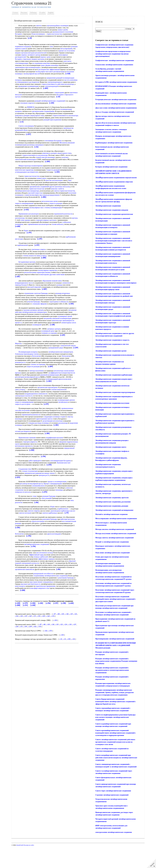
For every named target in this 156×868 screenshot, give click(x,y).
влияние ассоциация (52, 337)
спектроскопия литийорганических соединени (113, 854)
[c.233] (57, 456)
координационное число (27, 283)
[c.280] (46, 258)
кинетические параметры (36, 170)
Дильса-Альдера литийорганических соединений (114, 122)
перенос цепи (57, 57)
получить (71, 157)
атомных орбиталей (43, 565)
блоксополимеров (41, 34)
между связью (61, 479)
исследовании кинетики (44, 63)
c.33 (63, 647)
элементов (69, 283)
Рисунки (27, 13)
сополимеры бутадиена (56, 141)
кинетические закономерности (29, 325)
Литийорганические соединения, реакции (111, 521)
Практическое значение (30, 444)
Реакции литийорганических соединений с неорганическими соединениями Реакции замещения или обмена (112, 681)
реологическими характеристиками (48, 272)
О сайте (45, 13)
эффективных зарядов (49, 567)
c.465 (55, 624)
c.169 (37, 624)
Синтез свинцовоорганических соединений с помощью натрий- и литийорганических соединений (112, 786)
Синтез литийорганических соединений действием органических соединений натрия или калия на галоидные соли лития (115, 761)
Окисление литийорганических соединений (112, 572)
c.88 (61, 622)
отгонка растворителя (35, 438)
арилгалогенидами (57, 542)
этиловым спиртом (34, 103)
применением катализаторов (41, 224)
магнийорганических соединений (47, 553)
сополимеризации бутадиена (63, 467)
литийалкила (71, 408)
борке (55, 513)
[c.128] (24, 329)
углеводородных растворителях (42, 172)
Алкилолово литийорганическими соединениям (114, 65)
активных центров (57, 333)
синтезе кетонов (42, 519)
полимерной (68, 327)
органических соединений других (64, 187)
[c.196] (46, 463)
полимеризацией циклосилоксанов (61, 385)
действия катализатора (26, 86)
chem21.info (22, 867)
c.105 (65, 622)
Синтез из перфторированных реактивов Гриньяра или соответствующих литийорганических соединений (115, 737)
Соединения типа (28, 475)
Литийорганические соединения (108, 218)
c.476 (60, 624)
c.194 (46, 624)
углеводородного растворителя (38, 82)
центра (56, 55)
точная (36, 477)
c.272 (53, 639)
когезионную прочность (44, 452)
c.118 (70, 622)
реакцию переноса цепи (35, 49)
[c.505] (24, 306)
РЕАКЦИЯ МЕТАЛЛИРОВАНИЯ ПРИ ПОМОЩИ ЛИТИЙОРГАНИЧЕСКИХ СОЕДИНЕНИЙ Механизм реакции (110, 665)
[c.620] (74, 612)
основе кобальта (60, 224)
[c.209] (74, 88)
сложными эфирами (50, 304)
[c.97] (27, 521)
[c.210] (73, 172)
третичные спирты (41, 249)
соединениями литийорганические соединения (53, 584)
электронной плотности (33, 571)
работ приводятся (38, 467)
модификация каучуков (57, 444)
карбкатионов (66, 515)
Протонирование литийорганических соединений (114, 658)
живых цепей (65, 30)
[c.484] (52, 387)
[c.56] (39, 147)
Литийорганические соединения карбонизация (113, 389)
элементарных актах (39, 327)
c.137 (32, 624)
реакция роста (26, 369)
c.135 (28, 624)
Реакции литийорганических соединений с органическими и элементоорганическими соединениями (112, 690)
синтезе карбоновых (67, 519)
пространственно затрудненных (54, 590)
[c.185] (58, 440)
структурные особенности (67, 302)
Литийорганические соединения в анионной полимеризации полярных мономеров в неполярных (112, 295)
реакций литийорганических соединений (52, 101)
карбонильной (36, 245)
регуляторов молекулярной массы (30, 383)
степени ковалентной (66, 396)
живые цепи (44, 178)
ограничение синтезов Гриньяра (39, 293)
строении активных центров (37, 312)
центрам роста (56, 482)
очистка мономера (32, 425)
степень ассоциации (47, 371)
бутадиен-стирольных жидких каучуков (38, 59)
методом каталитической (56, 53)
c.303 (58, 629)
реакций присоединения (64, 120)
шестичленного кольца (47, 561)
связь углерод (28, 396)
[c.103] (59, 103)
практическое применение (68, 594)
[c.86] (54, 509)
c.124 (24, 624)
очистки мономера (54, 157)
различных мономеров (38, 145)
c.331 (76, 647)
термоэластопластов (57, 34)
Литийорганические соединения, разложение (113, 516)
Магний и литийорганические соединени (111, 529)
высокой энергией (37, 287)
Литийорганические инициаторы (44, 191)
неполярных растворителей (28, 57)
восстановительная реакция (28, 532)
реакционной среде (25, 354)
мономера (62, 65)
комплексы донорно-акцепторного (30, 116)
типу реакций (60, 505)
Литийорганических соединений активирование (114, 525)
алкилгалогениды (40, 530)
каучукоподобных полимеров (60, 26)
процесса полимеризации (60, 488)
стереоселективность (65, 84)
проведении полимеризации (50, 86)
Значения (63, 469)
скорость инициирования (27, 203)
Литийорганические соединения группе (110, 365)
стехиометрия (43, 477)
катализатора (22, 218)
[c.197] (32, 233)
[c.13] (46, 38)
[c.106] (44, 536)
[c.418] (70, 74)
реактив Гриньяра (42, 302)
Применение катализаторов (31, 214)
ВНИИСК (33, 107)
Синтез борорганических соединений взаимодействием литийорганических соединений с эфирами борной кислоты (115, 721)
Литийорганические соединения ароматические (114, 226)
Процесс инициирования (66, 490)
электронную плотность (37, 402)
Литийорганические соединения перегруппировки (115, 407)
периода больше (24, 285)
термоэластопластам (59, 189)
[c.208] (50, 599)
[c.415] (52, 210)
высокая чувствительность (46, 592)
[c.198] (66, 612)
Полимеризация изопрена (31, 358)
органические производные (50, 394)
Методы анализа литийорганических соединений (114, 546)
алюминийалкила (57, 492)
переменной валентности (66, 214)
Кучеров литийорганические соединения (111, 177)
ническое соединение (34, 496)
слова (37, 502)
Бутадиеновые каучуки (30, 262)
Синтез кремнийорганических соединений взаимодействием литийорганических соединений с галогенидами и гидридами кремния (115, 752)
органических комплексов (36, 578)
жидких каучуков (40, 53)
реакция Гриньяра (52, 502)
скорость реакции (58, 203)
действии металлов (70, 528)
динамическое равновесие (46, 479)
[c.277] (31, 134)
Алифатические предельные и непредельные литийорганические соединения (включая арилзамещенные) (112, 54)
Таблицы (36, 13)
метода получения (39, 377)
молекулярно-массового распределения (53, 72)
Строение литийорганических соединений (111, 817)
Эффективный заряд (39, 563)
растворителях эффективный (52, 69)
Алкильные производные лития (29, 360)
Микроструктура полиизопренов (33, 166)
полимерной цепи (50, 335)
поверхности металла (46, 498)
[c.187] (40, 277)
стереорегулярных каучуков (55, 220)
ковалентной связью (34, 352)
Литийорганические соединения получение (112, 418)
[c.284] (75, 197)
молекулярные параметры (62, 270)
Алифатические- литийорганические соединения (114, 60)
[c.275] (30, 484)
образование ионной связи (55, 281)
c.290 (71, 647)
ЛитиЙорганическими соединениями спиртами (114, 194)
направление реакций (57, 78)
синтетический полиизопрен (28, 159)
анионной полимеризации (52, 381)
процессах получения (26, 53)
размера (62, 285)
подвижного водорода (34, 46)
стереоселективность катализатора (38, 155)
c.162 (48, 639)
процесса (44, 325)
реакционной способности (46, 582)
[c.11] (39, 122)
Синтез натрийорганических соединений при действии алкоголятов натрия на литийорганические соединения (113, 777)
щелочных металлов (25, 95)
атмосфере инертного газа (65, 597)
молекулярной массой (34, 74)
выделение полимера (27, 431)
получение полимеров (39, 195)
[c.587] (57, 289)
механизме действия (25, 314)
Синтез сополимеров (29, 126)
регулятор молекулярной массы (44, 490)
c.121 (19, 624)
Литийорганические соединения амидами (111, 222)
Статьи (18, 13)
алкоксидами (62, 92)
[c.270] (52, 471)
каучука (21, 220)
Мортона (27, 348)
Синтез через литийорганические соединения (113, 813)
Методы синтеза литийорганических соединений (114, 557)
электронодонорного (65, 82)
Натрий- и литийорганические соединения (112, 561)
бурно (29, 231)
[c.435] (36, 612)
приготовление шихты (60, 425)
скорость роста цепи (33, 410)
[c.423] (20, 612)
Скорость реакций (64, 170)
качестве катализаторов (56, 180)
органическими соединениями (46, 111)
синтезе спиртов (44, 517)
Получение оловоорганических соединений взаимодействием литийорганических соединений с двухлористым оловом (115, 619)
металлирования (24, 51)
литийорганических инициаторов (45, 314)
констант (70, 469)
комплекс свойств (24, 191)
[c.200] (57, 162)
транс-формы (53, 65)
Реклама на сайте (31, 867)
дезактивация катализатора (64, 427)
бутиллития (39, 362)
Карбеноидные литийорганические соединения (113, 152)
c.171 (41, 624)
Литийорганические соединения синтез (110, 462)
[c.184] (69, 431)
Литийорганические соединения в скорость (112, 355)
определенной (35, 456)
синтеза (41, 26)
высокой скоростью (54, 193)
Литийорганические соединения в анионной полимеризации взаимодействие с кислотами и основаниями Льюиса (113, 253)
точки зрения (34, 220)
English (53, 13)
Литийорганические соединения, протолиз (112, 512)
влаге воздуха (42, 594)
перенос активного (46, 55)
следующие (64, 423)
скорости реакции (48, 373)
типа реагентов (35, 509)
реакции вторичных (65, 293)
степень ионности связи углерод (47, 256)
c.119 (74, 622)
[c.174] (28, 614)
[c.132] (43, 612)
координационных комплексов (38, 400)
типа (63, 46)
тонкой (44, 157)
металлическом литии (52, 201)
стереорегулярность (42, 448)
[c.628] (27, 226)
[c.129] (68, 339)
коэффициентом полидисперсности (65, 379)
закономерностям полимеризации (30, 67)
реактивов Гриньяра (52, 528)
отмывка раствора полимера (48, 429)
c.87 (57, 622)
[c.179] (56, 410)
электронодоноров (24, 88)
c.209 (50, 624)
